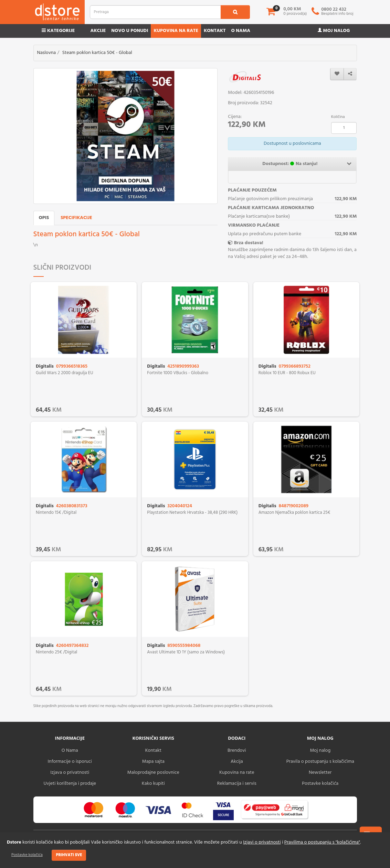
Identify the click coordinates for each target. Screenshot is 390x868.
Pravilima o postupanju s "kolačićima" (322, 842)
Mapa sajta (153, 762)
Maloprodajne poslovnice (153, 773)
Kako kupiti (153, 784)
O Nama (70, 751)
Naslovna (47, 53)
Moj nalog (334, 31)
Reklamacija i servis (237, 784)
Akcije (98, 31)
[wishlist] (337, 74)
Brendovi (237, 751)
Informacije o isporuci (70, 762)
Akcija (237, 762)
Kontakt (215, 31)
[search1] (235, 12)
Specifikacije (76, 218)
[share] (350, 74)
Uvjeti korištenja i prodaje (70, 784)
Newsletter (320, 773)
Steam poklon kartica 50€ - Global (97, 53)
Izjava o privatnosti (70, 773)
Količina (338, 117)
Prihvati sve (69, 855)
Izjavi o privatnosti (262, 842)
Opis (44, 218)
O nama (241, 31)
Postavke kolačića (27, 855)
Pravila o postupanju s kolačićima (320, 762)
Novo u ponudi (130, 31)
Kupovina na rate (176, 31)
